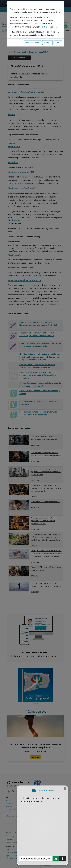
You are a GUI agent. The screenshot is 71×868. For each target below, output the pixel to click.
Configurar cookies (33, 43)
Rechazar (47, 43)
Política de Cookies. (49, 27)
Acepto (58, 43)
